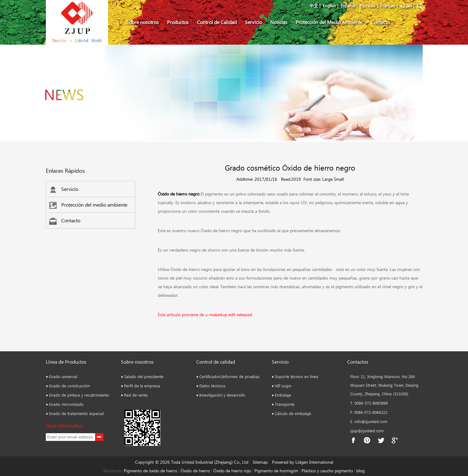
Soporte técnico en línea (296, 376)
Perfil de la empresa (142, 386)
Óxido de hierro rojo (232, 471)
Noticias (279, 22)
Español (348, 6)
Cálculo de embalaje (293, 413)
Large (327, 179)
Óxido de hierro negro (179, 194)
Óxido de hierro (195, 471)
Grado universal (63, 376)
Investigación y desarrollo (222, 395)
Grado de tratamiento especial (76, 413)
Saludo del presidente (144, 376)
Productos (178, 22)
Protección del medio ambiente (88, 205)
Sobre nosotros (142, 22)
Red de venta (136, 395)
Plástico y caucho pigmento (328, 471)
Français (388, 6)
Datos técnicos (212, 386)
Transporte (285, 404)
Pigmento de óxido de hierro (150, 471)
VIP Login (283, 386)
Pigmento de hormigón (277, 471)
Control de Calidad (217, 22)
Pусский (368, 6)
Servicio (253, 22)
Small (339, 179)
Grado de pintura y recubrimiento (79, 395)
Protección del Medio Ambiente (329, 22)
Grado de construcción (69, 386)
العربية (406, 6)
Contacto (380, 22)
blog (360, 471)
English (329, 6)
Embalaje (283, 395)
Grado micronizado (66, 404)
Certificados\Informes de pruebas (230, 376)
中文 (314, 6)
